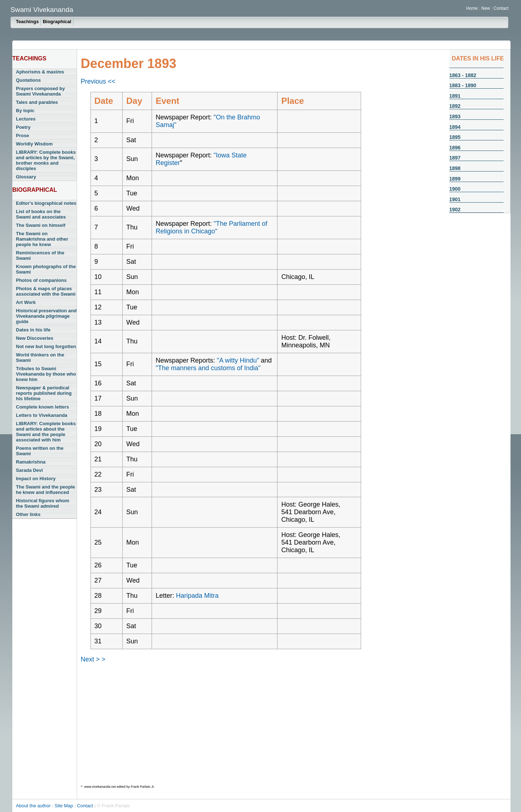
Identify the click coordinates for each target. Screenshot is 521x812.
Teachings (27, 22)
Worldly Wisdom (34, 144)
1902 (455, 210)
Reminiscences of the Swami (40, 255)
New (486, 8)
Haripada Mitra (197, 596)
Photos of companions (41, 280)
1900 (455, 189)
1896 (455, 148)
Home (472, 8)
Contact (501, 8)
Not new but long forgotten (46, 346)
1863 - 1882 (463, 75)
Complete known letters (43, 407)
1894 (455, 127)
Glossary (26, 177)
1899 (455, 179)
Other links (28, 514)
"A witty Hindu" (238, 360)
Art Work (26, 302)
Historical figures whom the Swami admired (43, 503)
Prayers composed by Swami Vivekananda (40, 91)
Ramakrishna (31, 462)
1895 (455, 137)
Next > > (93, 659)
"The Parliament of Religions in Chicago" (211, 227)
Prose (22, 136)
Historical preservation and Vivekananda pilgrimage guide (46, 316)
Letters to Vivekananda (42, 415)
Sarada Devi (29, 470)
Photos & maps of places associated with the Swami (46, 291)
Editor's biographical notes (46, 203)
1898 (455, 168)
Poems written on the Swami (40, 451)
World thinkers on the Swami (40, 358)
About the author (34, 806)
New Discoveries (35, 338)
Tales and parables (37, 102)
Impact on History (36, 479)
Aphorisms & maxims (40, 72)
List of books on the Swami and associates (41, 214)
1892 (455, 106)
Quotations (28, 80)
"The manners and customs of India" (208, 368)
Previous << (98, 81)
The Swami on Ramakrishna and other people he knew (42, 239)
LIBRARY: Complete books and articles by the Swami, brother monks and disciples (46, 160)
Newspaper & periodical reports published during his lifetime (44, 393)
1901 (455, 199)
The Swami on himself (41, 225)
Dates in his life (33, 330)
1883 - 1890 (463, 85)
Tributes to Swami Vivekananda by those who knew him (46, 374)
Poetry (23, 127)
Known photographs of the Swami (46, 269)
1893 (455, 117)
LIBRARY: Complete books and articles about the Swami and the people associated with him (46, 432)
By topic (25, 111)
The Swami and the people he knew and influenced (45, 490)
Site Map (65, 806)
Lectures (26, 119)
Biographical (57, 22)
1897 (455, 158)
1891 (455, 96)
